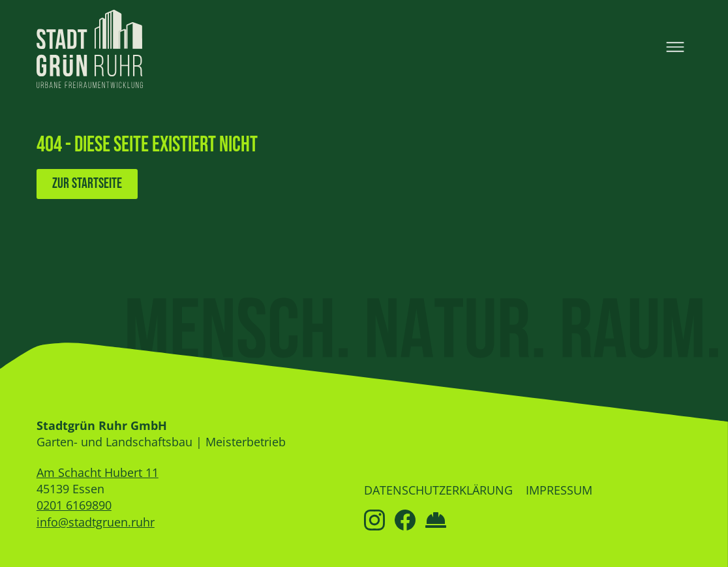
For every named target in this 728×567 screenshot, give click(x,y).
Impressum (559, 490)
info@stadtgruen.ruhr (96, 522)
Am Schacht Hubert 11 (98, 472)
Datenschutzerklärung (438, 490)
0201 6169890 (74, 505)
